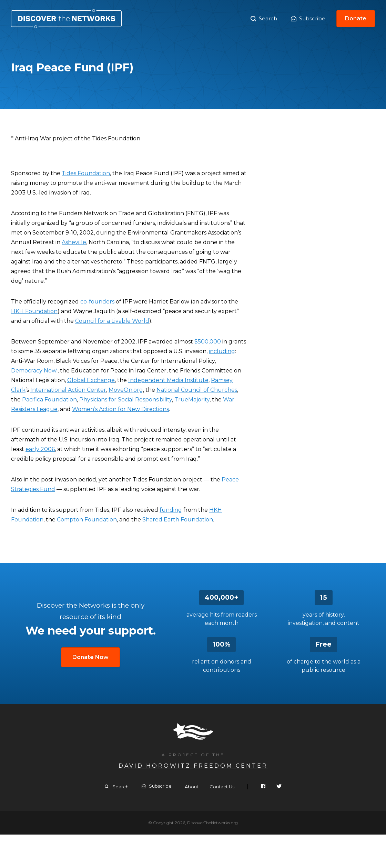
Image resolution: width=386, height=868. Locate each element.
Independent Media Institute (168, 380)
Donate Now (90, 657)
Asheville (74, 242)
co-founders (97, 302)
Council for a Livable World (112, 321)
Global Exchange (91, 380)
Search (264, 19)
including (222, 351)
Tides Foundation (86, 173)
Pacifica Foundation (49, 400)
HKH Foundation (34, 311)
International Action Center (68, 390)
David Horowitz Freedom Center (193, 766)
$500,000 (208, 342)
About (192, 787)
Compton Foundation (87, 520)
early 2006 (40, 449)
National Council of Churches (197, 390)
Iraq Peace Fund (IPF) (66, 19)
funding (171, 510)
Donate (356, 18)
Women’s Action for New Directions (120, 409)
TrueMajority (192, 400)
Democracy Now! (34, 371)
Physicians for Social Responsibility (126, 400)
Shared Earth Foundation (178, 520)
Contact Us (222, 787)
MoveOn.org (126, 390)
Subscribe (308, 18)
